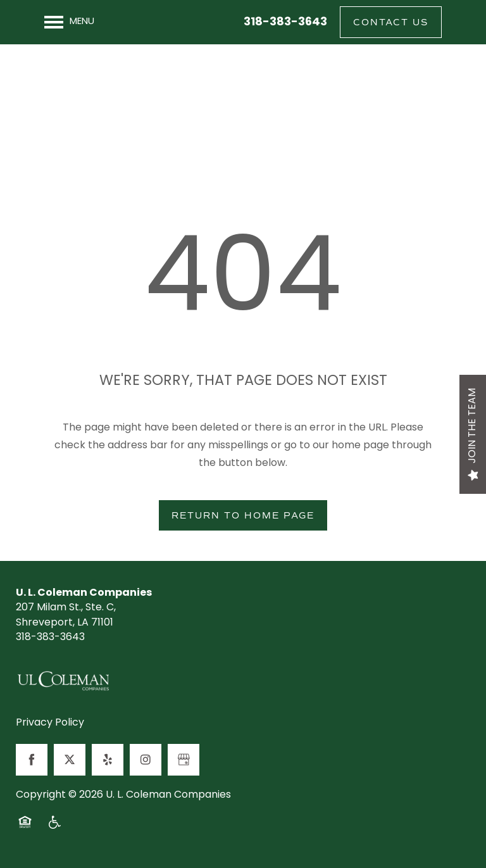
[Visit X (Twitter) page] (70, 760)
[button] (391, 22)
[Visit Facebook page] (32, 760)
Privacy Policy (50, 724)
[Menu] (69, 22)
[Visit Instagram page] (146, 760)
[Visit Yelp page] (108, 760)
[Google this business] (184, 760)
